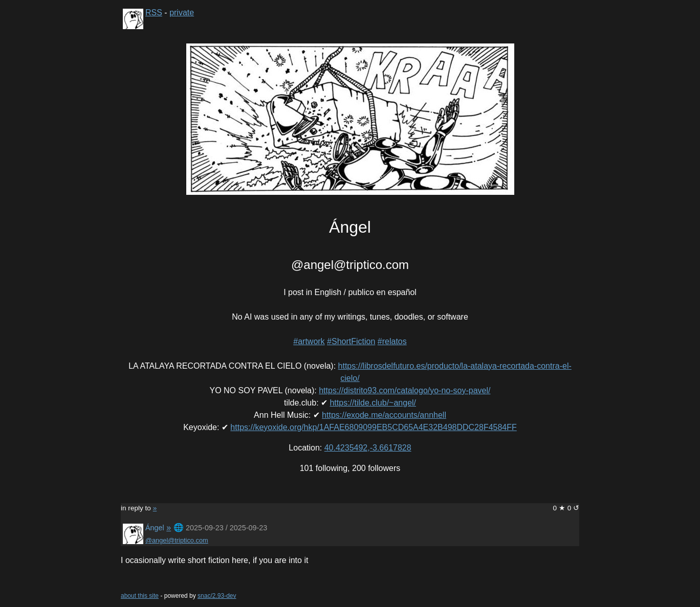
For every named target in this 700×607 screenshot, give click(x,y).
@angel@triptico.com (177, 540)
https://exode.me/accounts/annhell (384, 415)
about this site (140, 596)
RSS (154, 13)
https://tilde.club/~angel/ (373, 403)
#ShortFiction (351, 341)
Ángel (155, 528)
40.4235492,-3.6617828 (368, 448)
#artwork (309, 341)
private (182, 13)
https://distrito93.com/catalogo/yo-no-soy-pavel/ (404, 390)
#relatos (392, 341)
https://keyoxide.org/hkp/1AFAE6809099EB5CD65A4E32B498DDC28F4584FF (373, 427)
